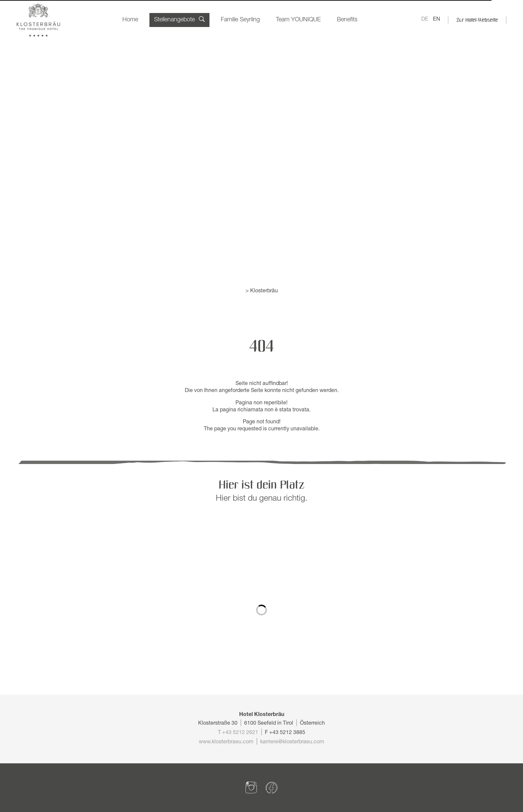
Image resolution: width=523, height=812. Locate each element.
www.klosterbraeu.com (226, 742)
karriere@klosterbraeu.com (292, 742)
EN (437, 20)
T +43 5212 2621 (238, 733)
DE (425, 20)
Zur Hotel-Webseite (477, 20)
